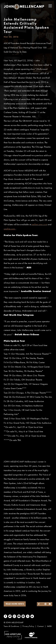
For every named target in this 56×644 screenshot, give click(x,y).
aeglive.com (10, 229)
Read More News (15, 604)
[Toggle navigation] (50, 6)
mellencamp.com (39, 224)
